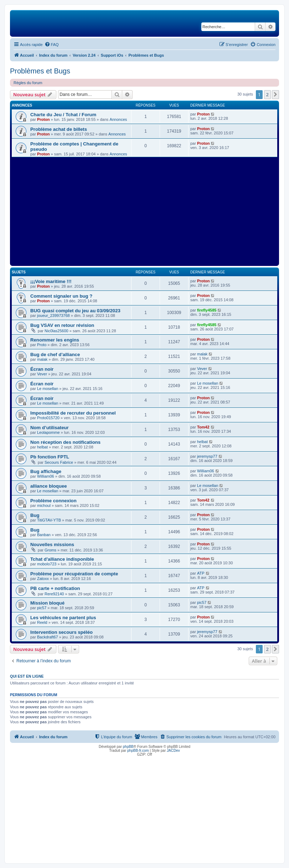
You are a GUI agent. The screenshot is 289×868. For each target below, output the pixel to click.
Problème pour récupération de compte (74, 574)
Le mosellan (48, 389)
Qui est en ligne (27, 676)
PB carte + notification (55, 588)
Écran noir (42, 369)
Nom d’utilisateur (50, 428)
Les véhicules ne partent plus (63, 618)
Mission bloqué (47, 603)
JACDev (173, 751)
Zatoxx (43, 579)
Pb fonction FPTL (50, 457)
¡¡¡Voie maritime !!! (51, 281)
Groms (50, 550)
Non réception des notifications (65, 442)
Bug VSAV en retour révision (62, 325)
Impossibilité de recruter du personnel (73, 413)
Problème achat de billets (59, 129)
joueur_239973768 (53, 315)
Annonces (118, 119)
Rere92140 (54, 594)
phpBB (128, 747)
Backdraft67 (48, 637)
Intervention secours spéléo (61, 632)
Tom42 (203, 427)
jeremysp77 (207, 456)
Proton (43, 119)
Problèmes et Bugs (40, 71)
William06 (46, 476)
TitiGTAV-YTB (49, 520)
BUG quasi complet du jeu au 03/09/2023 (75, 311)
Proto (42, 345)
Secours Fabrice (59, 462)
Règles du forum (28, 83)
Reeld (42, 622)
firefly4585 (207, 310)
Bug (35, 515)
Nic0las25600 (56, 331)
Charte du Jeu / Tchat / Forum (63, 115)
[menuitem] (52, 45)
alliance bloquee (49, 486)
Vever (42, 374)
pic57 (42, 608)
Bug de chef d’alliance (55, 355)
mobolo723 (47, 564)
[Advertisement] (144, 211)
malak (42, 359)
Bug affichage (46, 471)
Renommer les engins (55, 340)
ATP (201, 573)
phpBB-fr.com (138, 751)
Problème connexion (53, 501)
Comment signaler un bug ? (61, 296)
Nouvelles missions (52, 545)
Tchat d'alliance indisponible (62, 559)
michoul (44, 505)
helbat (42, 447)
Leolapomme (48, 432)
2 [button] (267, 94)
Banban (44, 535)
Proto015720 (48, 418)
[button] (275, 94)
